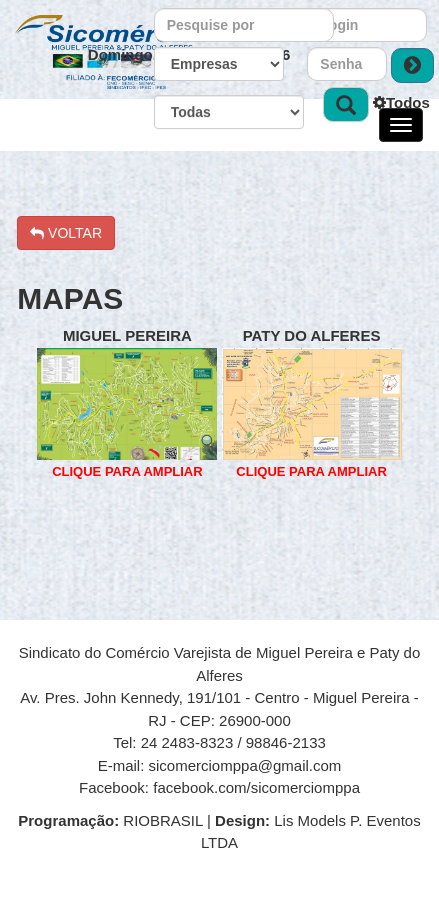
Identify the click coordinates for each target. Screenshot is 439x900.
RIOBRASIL (112, 820)
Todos (401, 102)
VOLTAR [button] (66, 233)
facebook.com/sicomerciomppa (256, 787)
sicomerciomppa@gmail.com (245, 765)
